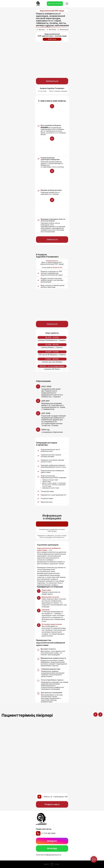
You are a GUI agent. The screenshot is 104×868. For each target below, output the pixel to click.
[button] (52, 81)
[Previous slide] (96, 715)
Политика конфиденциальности (49, 855)
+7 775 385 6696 (48, 833)
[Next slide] (100, 715)
